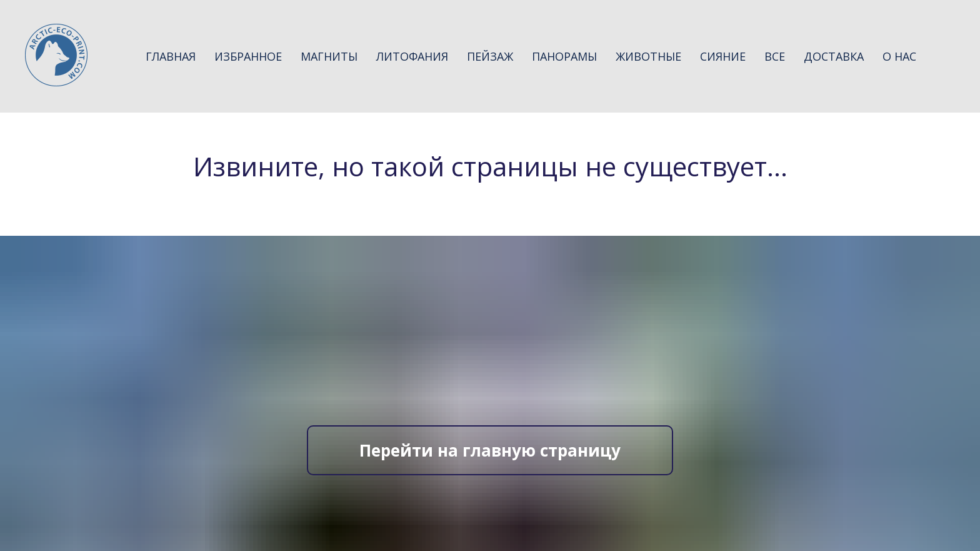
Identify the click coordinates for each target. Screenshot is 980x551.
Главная (171, 56)
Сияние (723, 56)
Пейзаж (490, 56)
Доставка (834, 56)
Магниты (329, 56)
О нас (899, 56)
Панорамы (564, 56)
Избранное (248, 56)
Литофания (412, 56)
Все (775, 56)
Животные (648, 56)
